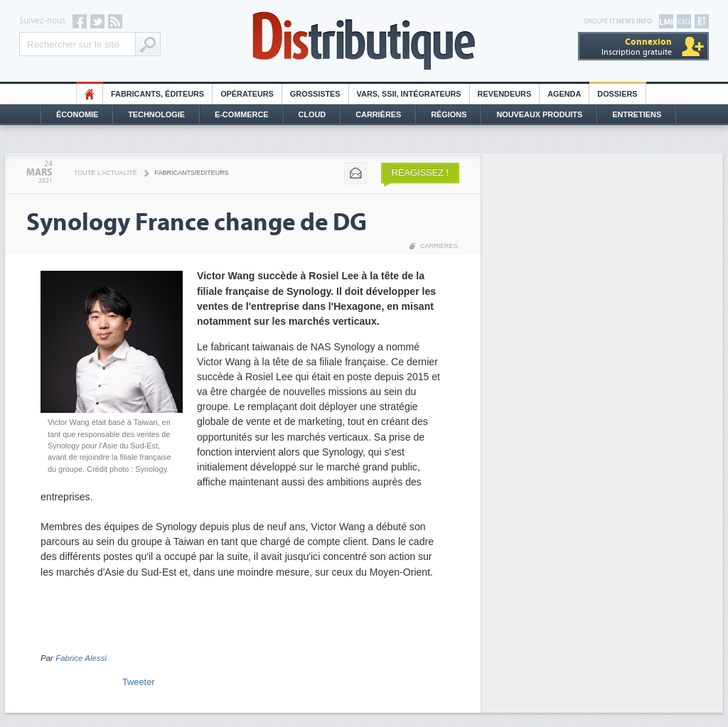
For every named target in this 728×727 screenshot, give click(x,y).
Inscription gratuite (637, 47)
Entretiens (637, 114)
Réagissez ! (420, 172)
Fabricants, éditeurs (157, 94)
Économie (77, 114)
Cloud (312, 114)
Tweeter (139, 682)
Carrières (378, 114)
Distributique (364, 41)
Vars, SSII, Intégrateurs (409, 94)
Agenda (564, 94)
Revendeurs (505, 94)
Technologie (156, 114)
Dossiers (617, 94)
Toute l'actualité (106, 173)
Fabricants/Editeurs (192, 173)
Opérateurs (247, 94)
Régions (449, 114)
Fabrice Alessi (81, 658)
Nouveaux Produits (539, 114)
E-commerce (242, 114)
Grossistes (315, 94)
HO (90, 94)
